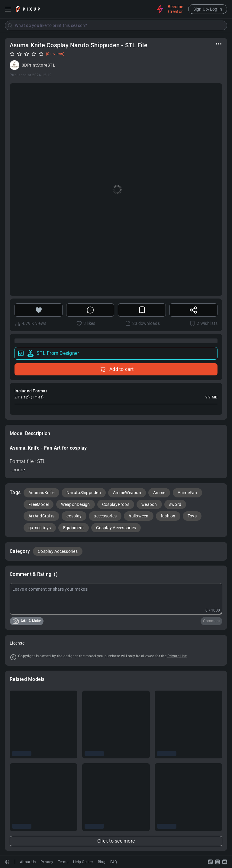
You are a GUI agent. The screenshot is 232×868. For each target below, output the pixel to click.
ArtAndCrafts (41, 516)
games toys (40, 528)
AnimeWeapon (127, 493)
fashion (168, 516)
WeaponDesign (76, 504)
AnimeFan (187, 493)
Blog (102, 862)
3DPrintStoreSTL (39, 65)
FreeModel (39, 504)
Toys (192, 516)
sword (175, 504)
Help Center (83, 862)
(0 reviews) (55, 54)
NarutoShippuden (84, 493)
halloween (139, 516)
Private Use (177, 656)
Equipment (74, 528)
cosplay (74, 516)
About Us (28, 862)
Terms (63, 862)
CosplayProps (116, 504)
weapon (149, 504)
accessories (105, 516)
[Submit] (10, 25)
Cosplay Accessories (116, 528)
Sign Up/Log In (208, 9)
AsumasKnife (41, 493)
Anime (159, 493)
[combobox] (116, 25)
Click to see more (116, 841)
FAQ (114, 862)
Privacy (47, 862)
